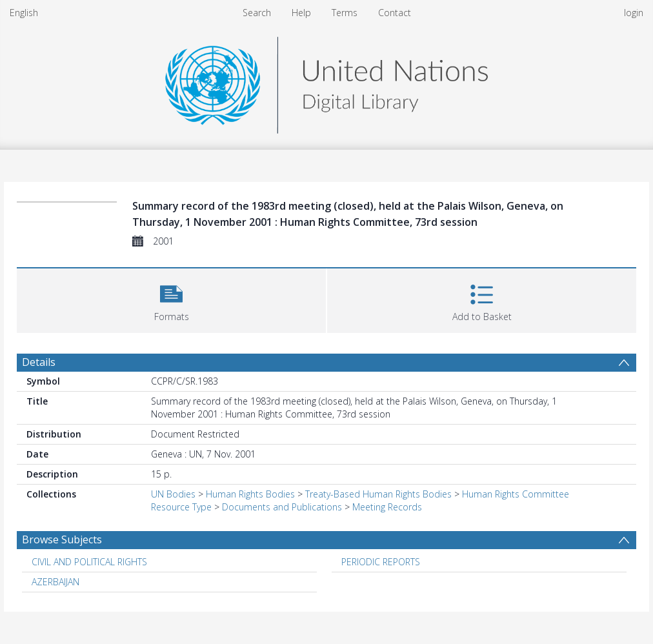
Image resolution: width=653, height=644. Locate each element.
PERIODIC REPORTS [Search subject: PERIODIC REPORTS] (381, 562)
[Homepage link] (326, 82)
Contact (395, 13)
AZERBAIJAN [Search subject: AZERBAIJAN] (55, 582)
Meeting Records (387, 507)
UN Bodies (173, 494)
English (24, 13)
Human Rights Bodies (250, 494)
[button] (171, 299)
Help (301, 13)
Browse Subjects (62, 539)
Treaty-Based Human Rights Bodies (378, 494)
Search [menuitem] (257, 13)
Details (39, 362)
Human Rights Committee (516, 494)
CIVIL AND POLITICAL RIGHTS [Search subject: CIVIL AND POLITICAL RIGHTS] (89, 562)
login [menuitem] (634, 13)
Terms (345, 13)
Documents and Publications (282, 507)
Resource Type (181, 507)
